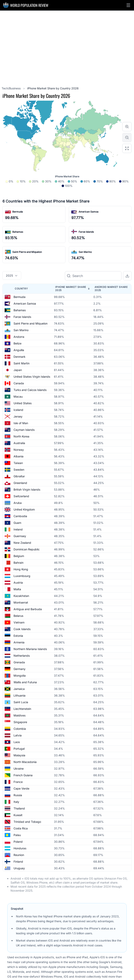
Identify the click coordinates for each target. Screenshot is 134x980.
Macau (18, 396)
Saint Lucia (21, 702)
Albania (18, 456)
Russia (18, 795)
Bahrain (18, 563)
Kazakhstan (21, 596)
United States (23, 403)
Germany (20, 669)
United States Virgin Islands (32, 377)
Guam (17, 523)
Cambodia (20, 516)
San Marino (85, 252)
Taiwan (18, 463)
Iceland (18, 410)
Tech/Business (12, 88)
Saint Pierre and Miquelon (27, 252)
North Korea (21, 436)
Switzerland (21, 496)
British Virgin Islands (27, 489)
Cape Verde (21, 788)
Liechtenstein (22, 709)
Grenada (19, 662)
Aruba (18, 503)
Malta (17, 589)
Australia (19, 443)
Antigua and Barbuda (28, 609)
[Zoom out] (127, 137)
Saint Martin (22, 363)
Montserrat (21, 602)
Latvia (18, 735)
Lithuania (20, 695)
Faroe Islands (86, 232)
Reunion (19, 855)
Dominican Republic (27, 549)
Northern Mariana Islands (30, 649)
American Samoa (89, 212)
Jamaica (19, 689)
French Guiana (23, 775)
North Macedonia (25, 762)
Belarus (18, 616)
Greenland (20, 483)
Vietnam (19, 622)
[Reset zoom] (127, 148)
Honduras (20, 848)
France (18, 782)
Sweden (19, 470)
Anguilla (19, 350)
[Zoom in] (127, 127)
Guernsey (20, 536)
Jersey (18, 416)
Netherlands (22, 656)
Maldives (20, 715)
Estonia (18, 636)
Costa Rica (21, 828)
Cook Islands (22, 629)
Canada (19, 383)
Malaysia (19, 755)
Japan (18, 370)
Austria (18, 583)
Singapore (20, 722)
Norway (19, 450)
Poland (18, 842)
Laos (17, 742)
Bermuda (18, 212)
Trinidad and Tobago (27, 822)
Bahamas (18, 232)
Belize (17, 343)
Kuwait (18, 815)
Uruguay (19, 868)
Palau (17, 835)
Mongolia (20, 676)
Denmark (20, 357)
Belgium (19, 556)
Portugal (19, 749)
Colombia (20, 729)
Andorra (19, 337)
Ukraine (19, 769)
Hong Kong (21, 569)
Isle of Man (21, 423)
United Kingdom (24, 509)
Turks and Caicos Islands (30, 390)
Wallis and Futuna (25, 682)
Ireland (18, 529)
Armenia (19, 642)
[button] (128, 5)
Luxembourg (22, 576)
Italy (16, 802)
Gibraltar (19, 476)
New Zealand (22, 543)
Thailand (19, 808)
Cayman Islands (24, 430)
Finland (18, 862)
